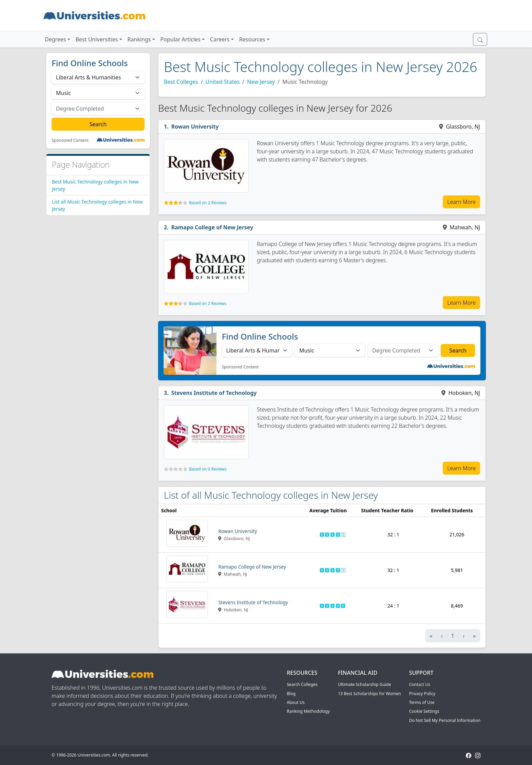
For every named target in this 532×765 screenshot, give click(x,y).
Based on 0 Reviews (208, 469)
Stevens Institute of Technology (214, 393)
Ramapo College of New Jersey (212, 227)
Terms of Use (422, 702)
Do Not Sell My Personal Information (445, 720)
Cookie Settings (424, 711)
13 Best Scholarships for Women (369, 694)
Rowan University (195, 127)
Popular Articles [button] (180, 39)
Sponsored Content (70, 140)
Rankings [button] (139, 39)
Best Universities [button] (97, 39)
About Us (296, 702)
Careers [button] (220, 39)
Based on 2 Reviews (208, 203)
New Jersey (261, 82)
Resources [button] (252, 39)
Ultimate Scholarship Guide (365, 684)
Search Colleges (302, 684)
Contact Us (420, 684)
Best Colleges (181, 82)
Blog (291, 694)
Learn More (461, 202)
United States (223, 82)
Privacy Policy (422, 694)
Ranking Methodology (308, 711)
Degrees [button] (55, 39)
